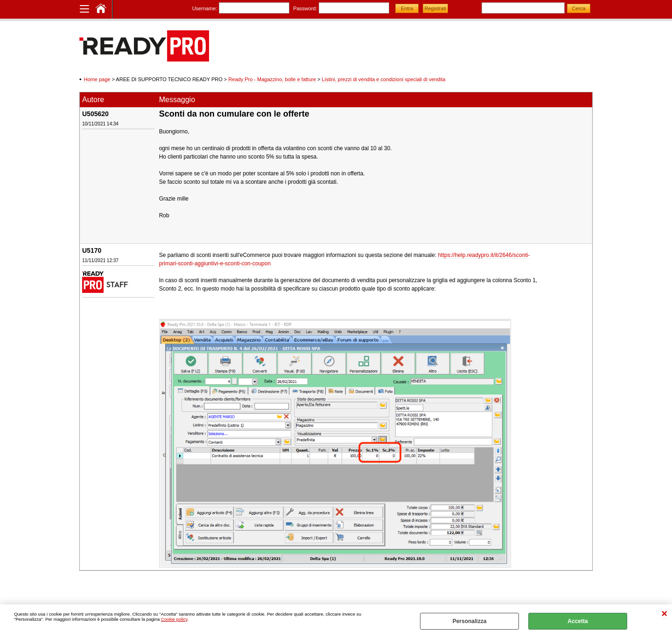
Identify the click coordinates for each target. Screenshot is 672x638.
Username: (205, 8)
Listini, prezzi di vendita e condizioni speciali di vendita (384, 79)
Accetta (577, 621)
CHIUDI (664, 614)
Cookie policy (174, 619)
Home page (97, 79)
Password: (305, 8)
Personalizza (470, 621)
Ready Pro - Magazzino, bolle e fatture (272, 79)
